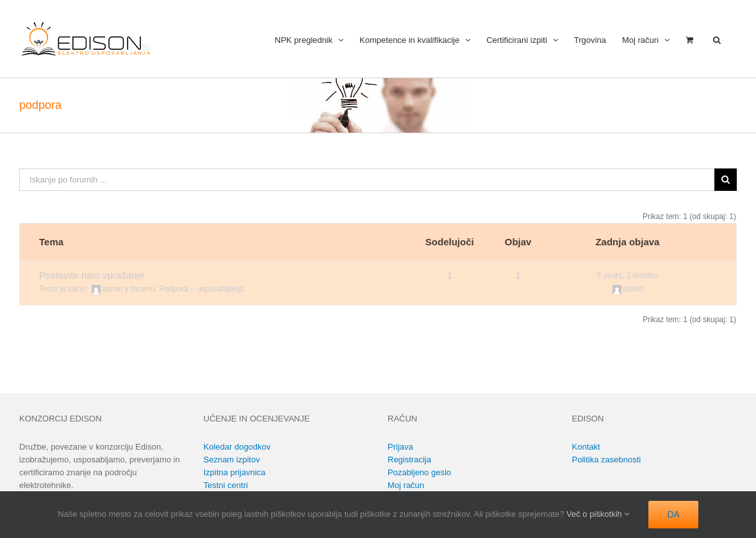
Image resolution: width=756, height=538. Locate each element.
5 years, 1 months (628, 275)
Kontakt (586, 447)
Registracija (409, 460)
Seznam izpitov (232, 460)
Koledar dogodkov (237, 447)
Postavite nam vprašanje (92, 275)
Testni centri (226, 485)
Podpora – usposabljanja (201, 289)
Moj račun (406, 485)
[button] (717, 39)
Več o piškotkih (598, 514)
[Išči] (726, 180)
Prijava (400, 447)
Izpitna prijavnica (235, 472)
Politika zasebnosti (607, 460)
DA (673, 514)
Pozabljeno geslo (419, 472)
